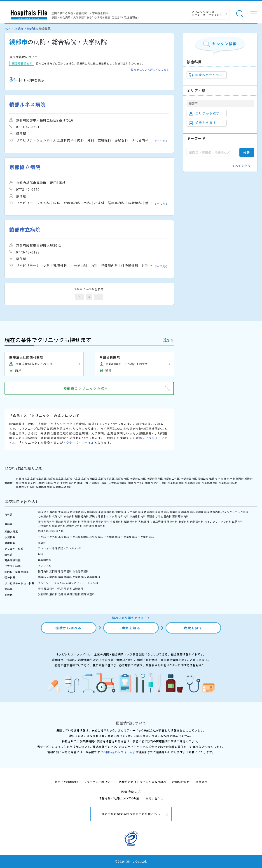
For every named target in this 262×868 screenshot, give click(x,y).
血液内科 (164, 512)
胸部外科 (184, 521)
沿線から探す (203, 123)
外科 (40, 521)
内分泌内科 (44, 516)
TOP (8, 28)
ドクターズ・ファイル (79, 443)
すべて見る (161, 141)
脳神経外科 (131, 521)
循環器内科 (108, 512)
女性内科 (69, 516)
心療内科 (52, 577)
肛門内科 (43, 571)
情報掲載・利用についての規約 (119, 798)
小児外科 (52, 537)
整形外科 (49, 521)
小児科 (42, 537)
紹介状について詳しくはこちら (150, 70)
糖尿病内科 (151, 512)
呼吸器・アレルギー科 (68, 548)
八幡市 (40, 483)
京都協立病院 (25, 167)
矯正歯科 (49, 588)
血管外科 (238, 521)
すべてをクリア (243, 166)
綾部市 (32, 28)
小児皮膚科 (96, 537)
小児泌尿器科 (129, 537)
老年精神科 (94, 577)
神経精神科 (65, 577)
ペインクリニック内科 (235, 512)
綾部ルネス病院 (27, 104)
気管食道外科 (101, 521)
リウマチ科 (44, 566)
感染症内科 (188, 512)
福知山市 (203, 478)
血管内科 (166, 516)
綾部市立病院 (25, 229)
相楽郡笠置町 (176, 483)
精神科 (42, 577)
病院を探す (193, 628)
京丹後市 (62, 483)
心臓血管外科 (158, 521)
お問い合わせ (181, 782)
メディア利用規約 (66, 782)
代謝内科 (58, 516)
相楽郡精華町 (210, 483)
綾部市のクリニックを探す (86, 388)
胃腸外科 (87, 521)
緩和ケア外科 (75, 526)
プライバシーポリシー (98, 782)
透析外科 (89, 526)
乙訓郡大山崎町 (98, 483)
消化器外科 (74, 521)
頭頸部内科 (153, 516)
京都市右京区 (138, 478)
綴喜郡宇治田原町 (156, 483)
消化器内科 (51, 512)
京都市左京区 (56, 478)
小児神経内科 (112, 537)
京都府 (19, 28)
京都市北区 (23, 478)
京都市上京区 (38, 478)
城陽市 (248, 478)
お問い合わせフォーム (118, 752)
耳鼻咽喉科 (44, 560)
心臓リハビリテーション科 (82, 583)
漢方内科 (215, 512)
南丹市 (73, 483)
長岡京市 (30, 483)
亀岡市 (240, 478)
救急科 (62, 594)
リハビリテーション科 (51, 583)
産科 (52, 531)
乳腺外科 (144, 521)
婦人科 (60, 531)
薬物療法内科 (180, 516)
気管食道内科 (78, 512)
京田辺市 (51, 483)
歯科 (40, 588)
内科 (40, 512)
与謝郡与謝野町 (62, 487)
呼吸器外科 (117, 521)
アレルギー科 (46, 548)
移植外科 (100, 526)
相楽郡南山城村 (228, 483)
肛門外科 (55, 571)
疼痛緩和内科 (138, 516)
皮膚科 (42, 543)
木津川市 (83, 483)
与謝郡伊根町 (44, 487)
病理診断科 (74, 594)
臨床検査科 (88, 594)
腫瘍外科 (172, 521)
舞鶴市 (213, 478)
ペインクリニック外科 (218, 521)
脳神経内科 (82, 516)
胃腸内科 (64, 512)
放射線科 (43, 594)
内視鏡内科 (202, 512)
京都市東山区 (89, 478)
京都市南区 (122, 478)
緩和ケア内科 (109, 516)
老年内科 (124, 516)
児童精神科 (79, 577)
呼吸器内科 (94, 512)
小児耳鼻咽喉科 (79, 537)
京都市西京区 (189, 478)
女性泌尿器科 (81, 571)
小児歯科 (61, 588)
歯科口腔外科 (75, 588)
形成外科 (61, 521)
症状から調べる (69, 628)
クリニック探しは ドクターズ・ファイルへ (207, 13)
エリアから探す (204, 113)
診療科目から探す (206, 75)
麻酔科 (54, 594)
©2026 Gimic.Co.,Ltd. (131, 861)
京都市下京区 (106, 478)
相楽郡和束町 (193, 483)
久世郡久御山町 (118, 483)
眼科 (40, 554)
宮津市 (231, 478)
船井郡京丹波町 (26, 487)
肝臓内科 (95, 516)
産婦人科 (43, 531)
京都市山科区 (172, 478)
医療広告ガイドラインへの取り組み (143, 782)
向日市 (20, 483)
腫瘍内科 (175, 512)
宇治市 (222, 478)
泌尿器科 (66, 571)
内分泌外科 (44, 526)
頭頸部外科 (59, 526)
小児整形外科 (146, 537)
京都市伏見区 (155, 478)
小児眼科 (64, 537)
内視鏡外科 (197, 521)
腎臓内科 (121, 512)
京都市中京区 (73, 478)
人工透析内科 (135, 512)
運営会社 (201, 782)
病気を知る (131, 628)
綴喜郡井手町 (136, 483)
